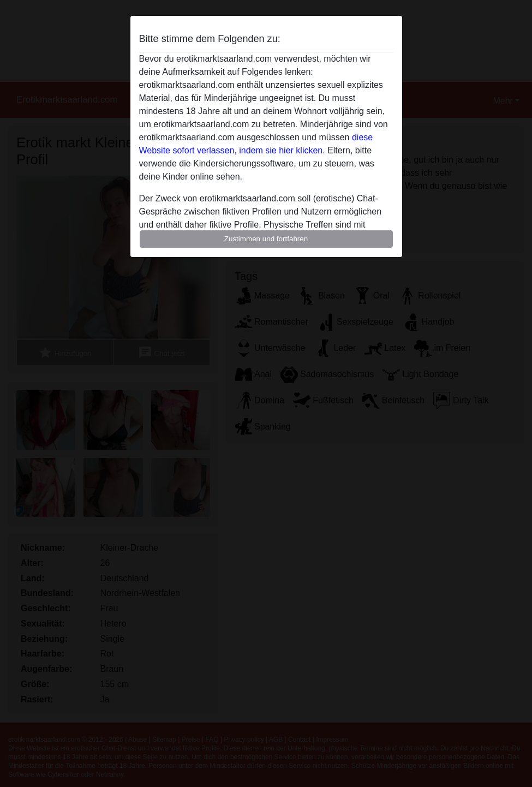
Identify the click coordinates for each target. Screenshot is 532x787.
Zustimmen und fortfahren (266, 239)
